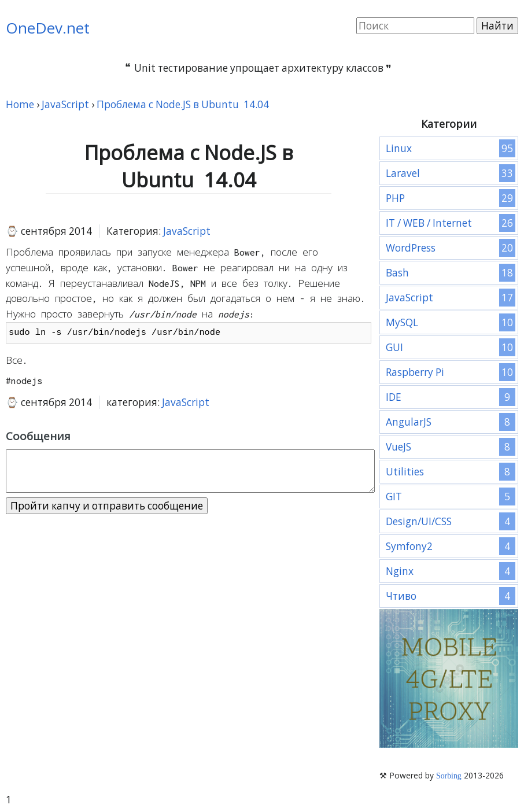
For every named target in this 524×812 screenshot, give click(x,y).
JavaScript (187, 231)
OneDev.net (48, 28)
